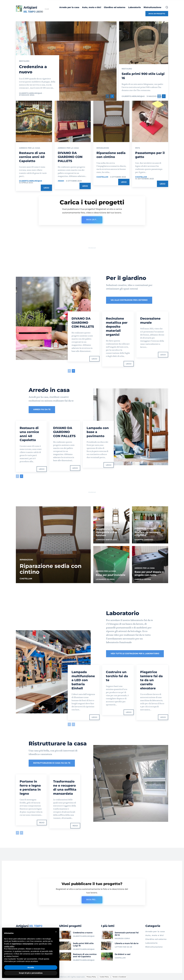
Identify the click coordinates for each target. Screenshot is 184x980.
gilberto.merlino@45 (30, 93)
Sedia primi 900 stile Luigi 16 (83, 944)
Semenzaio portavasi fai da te (127, 933)
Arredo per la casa (30, 148)
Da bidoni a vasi (123, 953)
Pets (138, 148)
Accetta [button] (31, 967)
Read (42, 822)
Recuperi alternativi (145, 528)
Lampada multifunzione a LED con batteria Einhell (83, 680)
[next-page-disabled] (73, 724)
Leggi (46, 188)
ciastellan (102, 177)
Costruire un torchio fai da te (117, 676)
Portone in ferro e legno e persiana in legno (30, 787)
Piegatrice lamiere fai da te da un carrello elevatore (151, 680)
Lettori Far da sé (123, 946)
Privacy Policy (91, 976)
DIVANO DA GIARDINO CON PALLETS (70, 157)
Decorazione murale (150, 320)
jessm (61, 181)
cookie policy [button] (9, 946)
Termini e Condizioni (119, 976)
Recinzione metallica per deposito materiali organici (117, 326)
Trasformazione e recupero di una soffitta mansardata (65, 787)
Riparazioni (103, 148)
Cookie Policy (104, 976)
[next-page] (112, 96)
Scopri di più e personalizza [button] (31, 973)
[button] (167, 7)
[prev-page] (108, 96)
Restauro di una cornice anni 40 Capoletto (32, 157)
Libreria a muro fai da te (127, 943)
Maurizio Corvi (122, 938)
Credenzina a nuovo (83, 932)
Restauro (24, 61)
